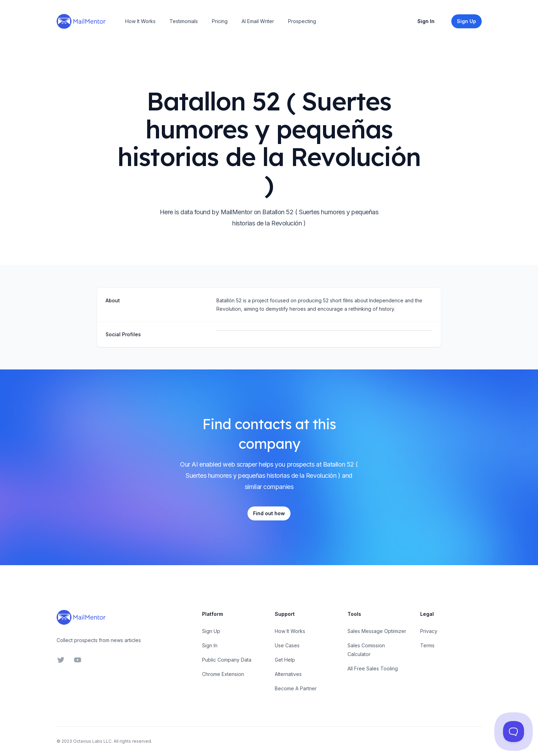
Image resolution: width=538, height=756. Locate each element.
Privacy (429, 631)
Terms (427, 645)
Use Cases (287, 645)
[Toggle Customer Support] (514, 732)
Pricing (220, 21)
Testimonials (184, 21)
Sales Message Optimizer (377, 631)
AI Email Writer (258, 21)
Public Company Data (227, 660)
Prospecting (302, 21)
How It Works (140, 21)
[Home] (81, 21)
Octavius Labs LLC (92, 741)
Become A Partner (296, 688)
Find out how (269, 513)
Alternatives (288, 674)
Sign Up (211, 631)
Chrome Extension (223, 674)
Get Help (285, 660)
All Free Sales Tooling (373, 668)
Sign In (426, 21)
